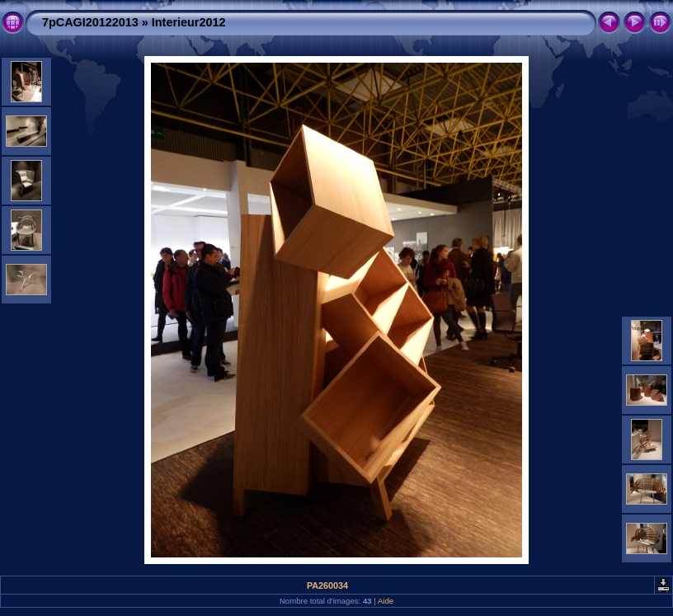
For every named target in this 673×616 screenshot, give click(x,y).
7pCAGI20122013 (90, 22)
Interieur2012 (189, 22)
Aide (386, 601)
